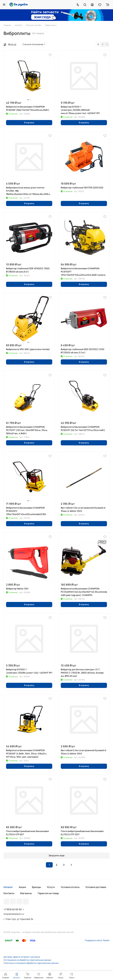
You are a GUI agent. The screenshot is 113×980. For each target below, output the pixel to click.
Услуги (51, 887)
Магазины (26, 893)
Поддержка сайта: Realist (97, 940)
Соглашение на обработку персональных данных (27, 960)
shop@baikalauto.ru (14, 914)
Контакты (9, 893)
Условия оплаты (70, 887)
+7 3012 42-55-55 (13, 909)
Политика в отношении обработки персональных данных (31, 963)
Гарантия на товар (48, 893)
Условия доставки (96, 887)
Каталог (8, 887)
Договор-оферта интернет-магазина (22, 957)
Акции (22, 887)
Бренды (36, 887)
